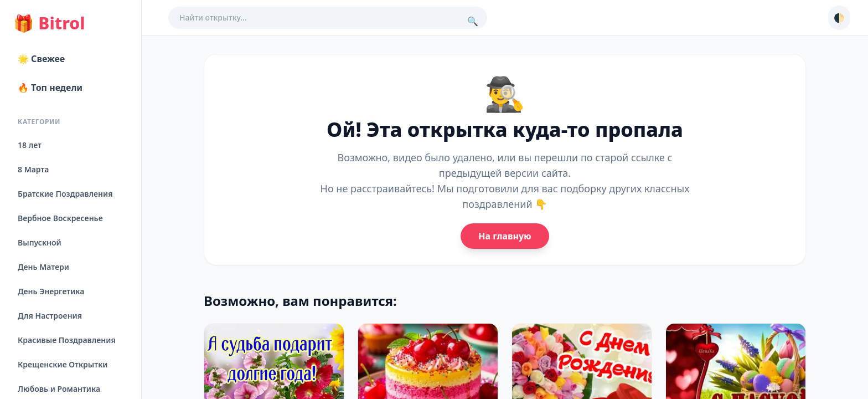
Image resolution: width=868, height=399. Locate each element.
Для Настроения (50, 316)
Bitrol (49, 23)
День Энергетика (51, 291)
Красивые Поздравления (67, 340)
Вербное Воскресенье (60, 218)
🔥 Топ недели (50, 88)
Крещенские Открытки (63, 364)
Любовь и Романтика (59, 389)
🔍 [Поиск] (473, 21)
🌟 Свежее (41, 59)
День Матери (43, 267)
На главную (505, 236)
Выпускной (40, 242)
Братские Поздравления (65, 194)
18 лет (30, 145)
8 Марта (33, 169)
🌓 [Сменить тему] (839, 18)
